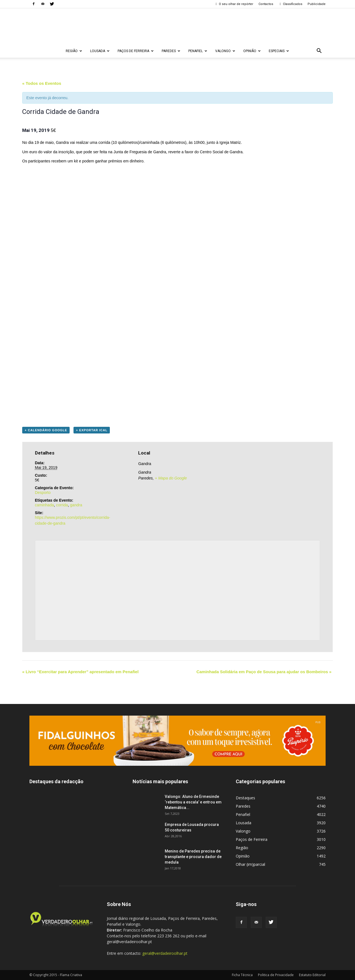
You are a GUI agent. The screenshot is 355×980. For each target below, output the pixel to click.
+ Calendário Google (46, 430)
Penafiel (198, 51)
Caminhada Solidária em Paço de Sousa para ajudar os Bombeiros (264, 672)
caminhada (45, 505)
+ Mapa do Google (171, 478)
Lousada (100, 51)
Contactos (266, 4)
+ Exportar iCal (92, 430)
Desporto (43, 492)
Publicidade (317, 4)
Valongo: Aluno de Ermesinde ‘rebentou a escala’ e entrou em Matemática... (193, 802)
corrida (62, 505)
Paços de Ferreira (136, 51)
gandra (76, 505)
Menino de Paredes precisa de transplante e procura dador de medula (193, 857)
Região (74, 51)
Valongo (225, 51)
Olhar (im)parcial (250, 864)
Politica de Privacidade (276, 975)
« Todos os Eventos (42, 83)
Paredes (171, 51)
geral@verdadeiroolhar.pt (165, 953)
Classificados (290, 4)
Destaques (245, 798)
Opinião (252, 51)
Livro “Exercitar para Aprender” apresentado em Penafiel (80, 672)
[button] (319, 51)
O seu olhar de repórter (234, 4)
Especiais (279, 51)
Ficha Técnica (242, 975)
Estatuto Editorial (312, 975)
